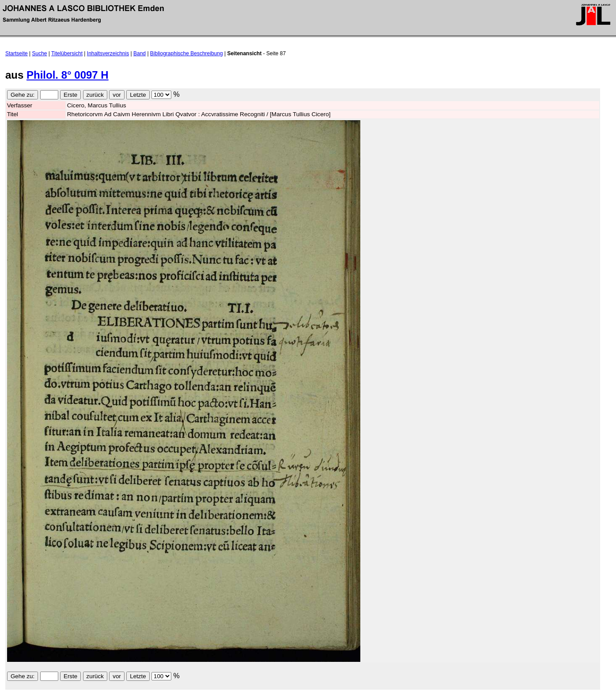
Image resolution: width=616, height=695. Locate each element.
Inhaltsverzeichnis (108, 53)
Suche (40, 53)
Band (140, 53)
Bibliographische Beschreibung (187, 53)
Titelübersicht (67, 53)
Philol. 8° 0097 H (68, 75)
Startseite (17, 53)
